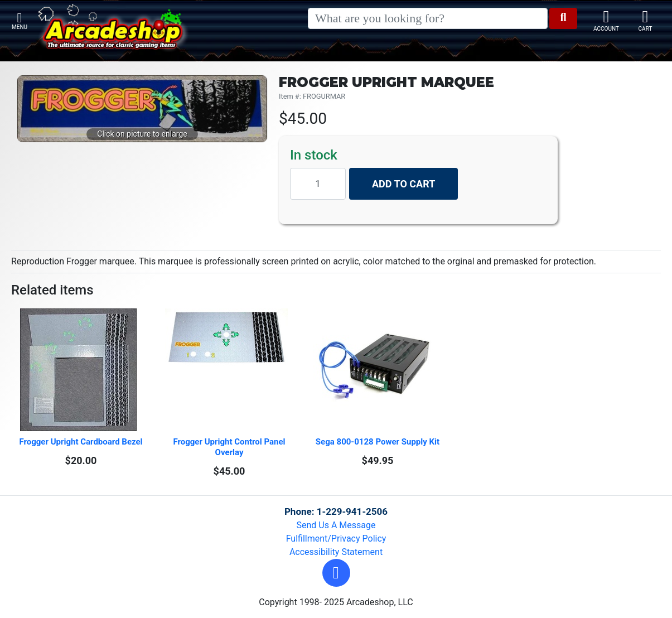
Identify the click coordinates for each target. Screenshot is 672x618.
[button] (336, 573)
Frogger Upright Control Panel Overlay (230, 447)
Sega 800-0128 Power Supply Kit (378, 442)
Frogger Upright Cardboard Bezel (81, 442)
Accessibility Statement (336, 552)
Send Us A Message (336, 525)
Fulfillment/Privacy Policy (336, 539)
